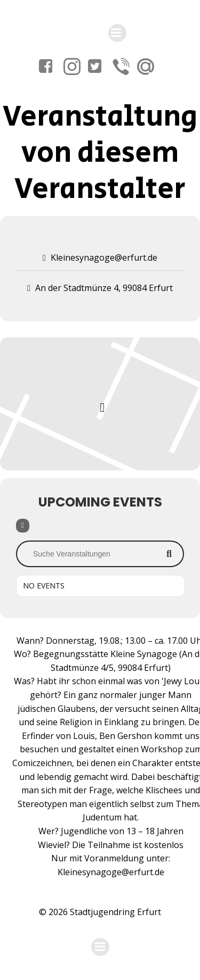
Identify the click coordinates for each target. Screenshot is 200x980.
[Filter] (23, 526)
